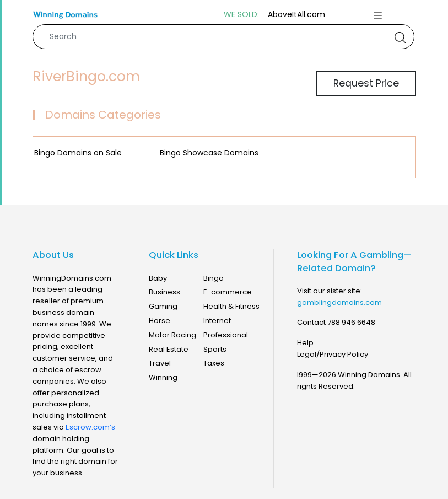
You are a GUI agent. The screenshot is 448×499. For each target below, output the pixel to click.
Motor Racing (172, 335)
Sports (215, 349)
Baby (158, 278)
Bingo (214, 278)
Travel (160, 363)
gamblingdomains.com (339, 302)
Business (164, 292)
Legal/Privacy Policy (333, 354)
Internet (217, 321)
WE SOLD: (241, 15)
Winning (163, 377)
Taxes (214, 363)
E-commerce (228, 292)
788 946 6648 (351, 322)
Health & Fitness (231, 306)
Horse (160, 321)
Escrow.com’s (90, 427)
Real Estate (169, 349)
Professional (226, 335)
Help (305, 343)
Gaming (163, 306)
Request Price (366, 83)
